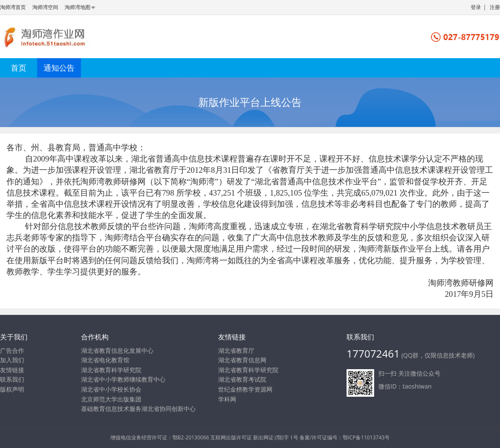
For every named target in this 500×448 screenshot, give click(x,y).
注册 (495, 7)
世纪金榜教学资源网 (245, 389)
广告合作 (12, 350)
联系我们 (12, 379)
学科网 (227, 399)
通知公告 (59, 68)
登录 (476, 7)
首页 (19, 68)
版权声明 (12, 389)
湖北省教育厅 (236, 350)
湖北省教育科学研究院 (248, 370)
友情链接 (12, 370)
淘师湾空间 (45, 7)
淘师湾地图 (81, 7)
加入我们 (12, 360)
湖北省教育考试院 (242, 379)
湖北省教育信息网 (242, 360)
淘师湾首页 (13, 7)
